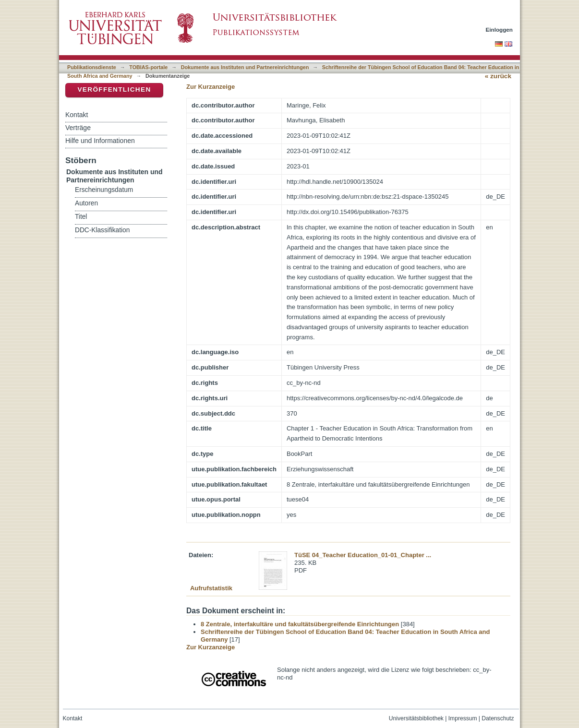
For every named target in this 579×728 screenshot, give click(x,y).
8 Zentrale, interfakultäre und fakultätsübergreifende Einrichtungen (300, 624)
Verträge (78, 128)
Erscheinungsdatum (104, 190)
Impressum (463, 718)
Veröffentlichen (114, 90)
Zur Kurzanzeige (211, 87)
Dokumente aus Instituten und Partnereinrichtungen (245, 67)
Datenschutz (498, 718)
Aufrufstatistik (211, 588)
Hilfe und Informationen (100, 141)
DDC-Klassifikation (102, 230)
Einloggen (500, 30)
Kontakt (77, 115)
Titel (81, 217)
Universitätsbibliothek (416, 718)
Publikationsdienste (92, 67)
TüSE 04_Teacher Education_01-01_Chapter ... (363, 555)
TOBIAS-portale (148, 67)
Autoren (86, 203)
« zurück (498, 76)
